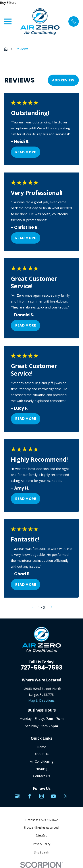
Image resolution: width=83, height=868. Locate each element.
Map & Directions (41, 700)
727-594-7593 (41, 668)
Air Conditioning (42, 761)
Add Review (63, 80)
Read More (25, 152)
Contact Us (42, 776)
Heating (41, 769)
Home (41, 747)
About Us (42, 754)
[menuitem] (42, 836)
